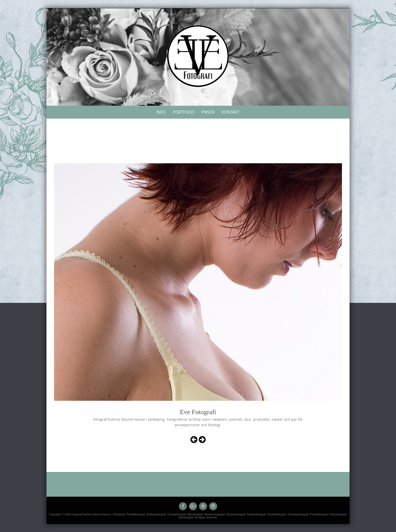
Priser (208, 112)
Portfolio (183, 112)
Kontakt (230, 112)
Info (161, 112)
